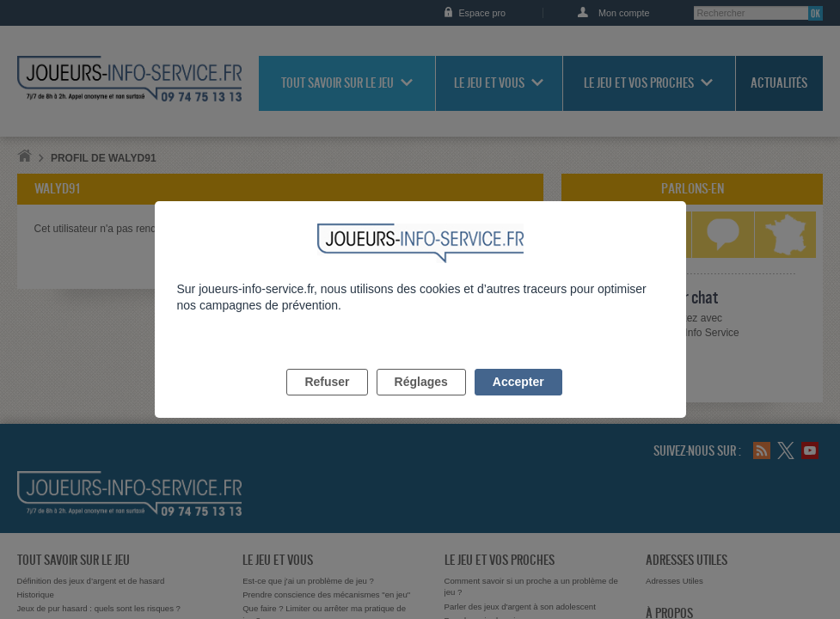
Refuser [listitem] (327, 401)
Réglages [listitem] (421, 401)
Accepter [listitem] (518, 401)
